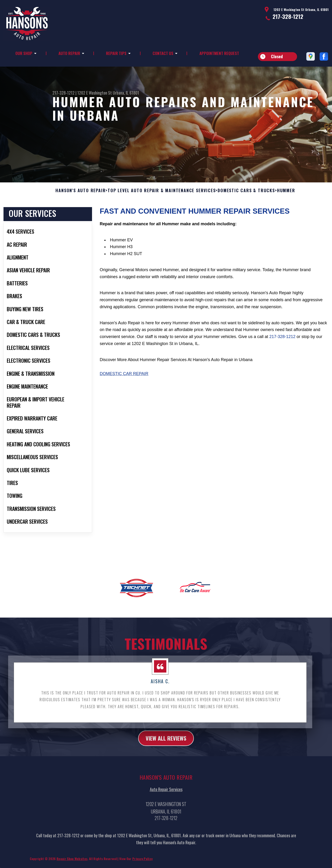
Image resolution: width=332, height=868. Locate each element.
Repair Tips (116, 53)
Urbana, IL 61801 (126, 93)
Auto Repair (69, 53)
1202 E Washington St (95, 93)
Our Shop (24, 53)
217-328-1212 (288, 16)
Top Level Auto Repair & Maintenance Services (162, 213)
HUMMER (286, 213)
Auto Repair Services (166, 812)
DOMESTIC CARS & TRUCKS (246, 213)
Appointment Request (219, 53)
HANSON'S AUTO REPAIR (80, 213)
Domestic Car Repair (124, 396)
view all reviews (166, 761)
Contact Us (163, 53)
